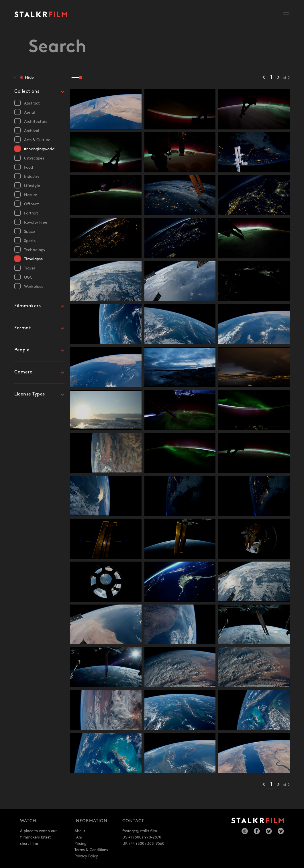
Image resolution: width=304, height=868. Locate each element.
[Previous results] (264, 78)
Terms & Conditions (91, 850)
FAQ (78, 837)
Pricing (81, 844)
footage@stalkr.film (140, 831)
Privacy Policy (86, 856)
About (80, 831)
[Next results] (278, 78)
